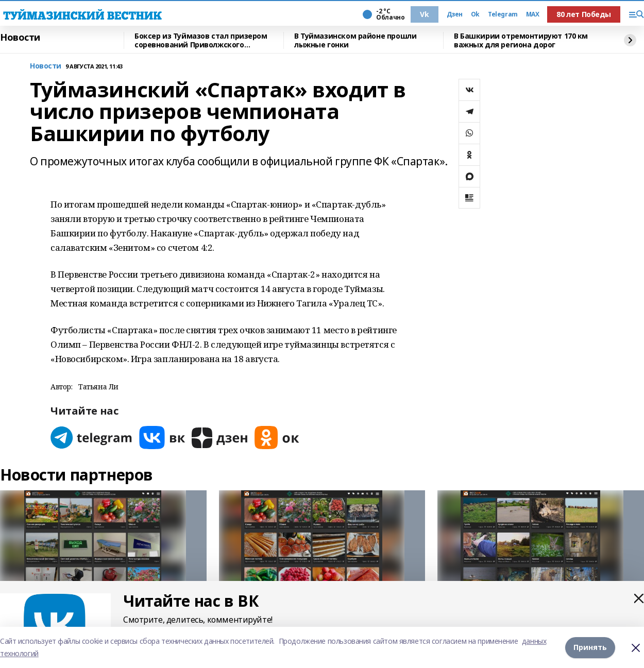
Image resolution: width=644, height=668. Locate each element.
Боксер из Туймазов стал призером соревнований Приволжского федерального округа (201, 40)
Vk (424, 14)
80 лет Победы (584, 14)
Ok (475, 14)
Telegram (503, 14)
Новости (20, 38)
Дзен (455, 14)
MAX (533, 14)
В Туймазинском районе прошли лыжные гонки (355, 40)
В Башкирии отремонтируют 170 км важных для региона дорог (521, 40)
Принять (590, 647)
